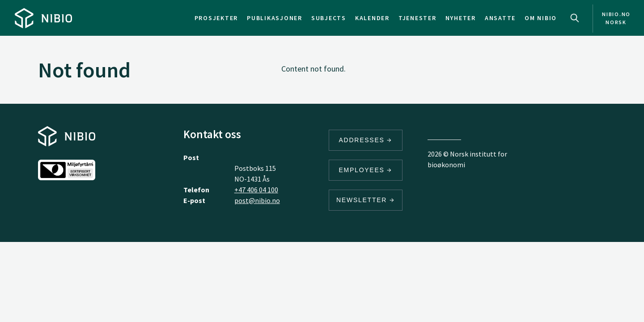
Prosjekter (216, 18)
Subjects (329, 18)
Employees (366, 170)
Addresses (366, 140)
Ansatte (500, 18)
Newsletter (366, 200)
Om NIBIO (541, 18)
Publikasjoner (275, 18)
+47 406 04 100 (256, 190)
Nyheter (461, 18)
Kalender (372, 18)
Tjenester (417, 18)
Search (575, 18)
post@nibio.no (257, 200)
